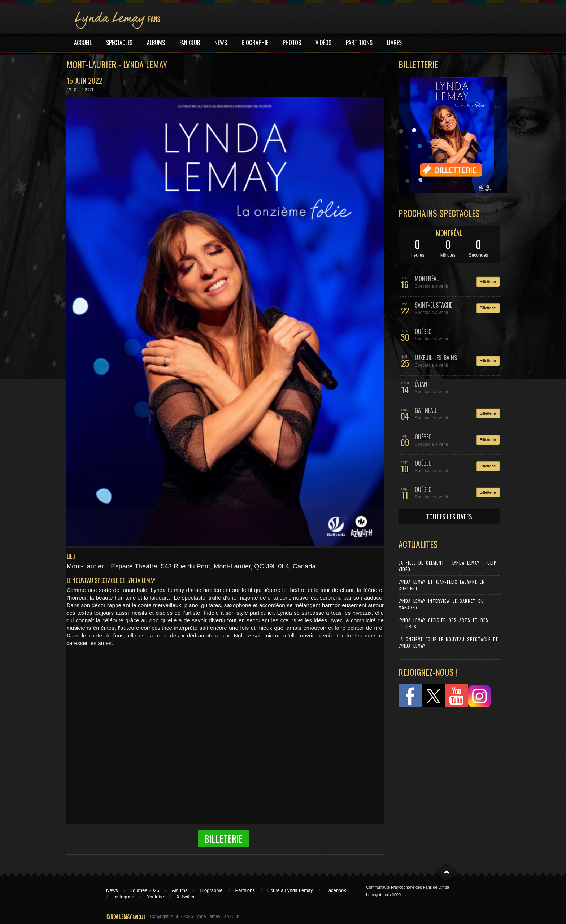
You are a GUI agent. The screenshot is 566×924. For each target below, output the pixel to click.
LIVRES (394, 43)
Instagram (124, 897)
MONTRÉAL (449, 233)
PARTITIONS (359, 43)
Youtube (155, 897)
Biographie (211, 890)
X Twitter (186, 897)
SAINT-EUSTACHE (434, 305)
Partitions (245, 890)
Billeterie (223, 839)
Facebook (336, 890)
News (112, 890)
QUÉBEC (423, 331)
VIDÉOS (323, 43)
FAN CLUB (190, 43)
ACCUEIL (83, 43)
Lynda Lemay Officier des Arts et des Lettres (443, 623)
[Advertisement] (445, 769)
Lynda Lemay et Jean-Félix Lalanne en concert (442, 585)
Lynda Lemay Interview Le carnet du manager (441, 604)
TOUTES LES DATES (449, 517)
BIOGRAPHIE (255, 43)
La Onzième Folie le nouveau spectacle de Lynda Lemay (448, 642)
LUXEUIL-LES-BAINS (436, 358)
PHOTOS (292, 43)
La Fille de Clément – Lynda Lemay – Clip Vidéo (448, 566)
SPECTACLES (119, 43)
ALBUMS (156, 43)
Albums (180, 890)
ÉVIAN (421, 384)
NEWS (221, 43)
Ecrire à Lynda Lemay (290, 890)
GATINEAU (426, 410)
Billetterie (488, 282)
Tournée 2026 (145, 890)
